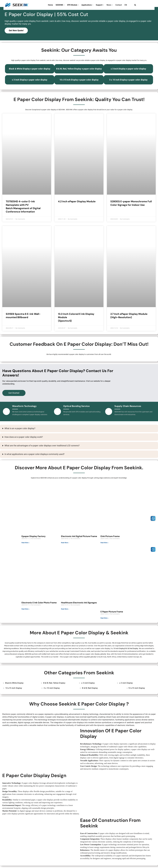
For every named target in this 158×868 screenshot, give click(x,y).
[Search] (135, 5)
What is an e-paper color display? (20, 428)
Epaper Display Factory (34, 536)
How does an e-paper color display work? (24, 437)
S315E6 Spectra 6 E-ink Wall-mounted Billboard (23, 316)
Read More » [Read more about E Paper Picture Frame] (105, 618)
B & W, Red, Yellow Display (54, 683)
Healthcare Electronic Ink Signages (79, 603)
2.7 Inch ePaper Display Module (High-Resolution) (129, 316)
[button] (64, 5)
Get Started (14, 393)
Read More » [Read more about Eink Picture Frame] (105, 543)
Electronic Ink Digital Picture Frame (79, 536)
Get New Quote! (16, 31)
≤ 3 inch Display (88, 683)
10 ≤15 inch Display (14, 688)
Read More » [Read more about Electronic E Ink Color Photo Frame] (26, 609)
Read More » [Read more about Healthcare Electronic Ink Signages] (65, 609)
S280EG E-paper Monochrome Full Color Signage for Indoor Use (131, 203)
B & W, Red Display (131, 649)
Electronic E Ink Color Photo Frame (39, 603)
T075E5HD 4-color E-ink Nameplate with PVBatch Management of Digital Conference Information (23, 207)
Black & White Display (14, 683)
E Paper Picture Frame (112, 612)
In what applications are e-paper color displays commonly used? (35, 454)
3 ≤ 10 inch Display (117, 649)
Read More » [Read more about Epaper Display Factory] (26, 543)
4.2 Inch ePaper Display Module (77, 201)
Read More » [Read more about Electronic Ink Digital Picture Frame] (65, 543)
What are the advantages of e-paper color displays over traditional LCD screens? (42, 446)
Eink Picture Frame (110, 536)
